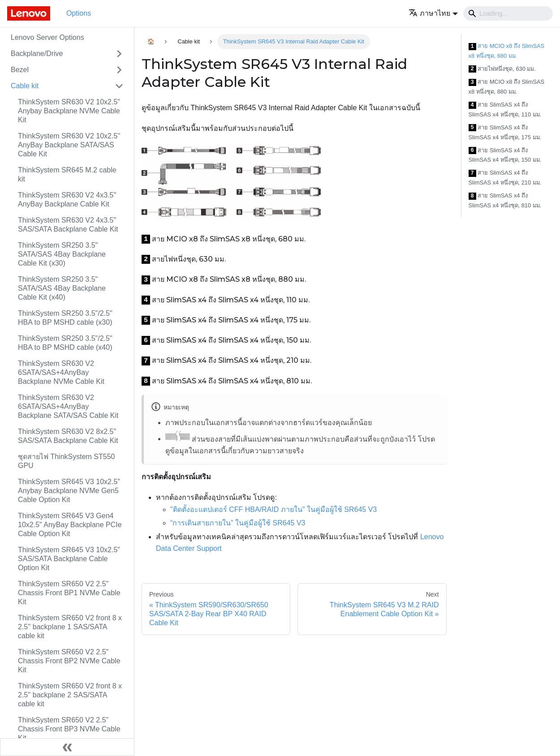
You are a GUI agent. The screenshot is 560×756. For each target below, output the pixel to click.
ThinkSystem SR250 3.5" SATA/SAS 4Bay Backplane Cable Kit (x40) (62, 288)
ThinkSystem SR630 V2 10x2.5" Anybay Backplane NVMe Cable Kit (69, 111)
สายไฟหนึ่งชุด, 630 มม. (502, 69)
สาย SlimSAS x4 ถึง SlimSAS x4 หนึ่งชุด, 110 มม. (505, 110)
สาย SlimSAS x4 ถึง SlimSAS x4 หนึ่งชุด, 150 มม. (505, 155)
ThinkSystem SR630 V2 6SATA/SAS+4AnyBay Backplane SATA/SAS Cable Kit (68, 406)
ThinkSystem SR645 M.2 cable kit (67, 174)
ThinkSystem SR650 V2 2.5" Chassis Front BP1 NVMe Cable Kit (69, 593)
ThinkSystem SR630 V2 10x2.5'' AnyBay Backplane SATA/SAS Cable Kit (69, 145)
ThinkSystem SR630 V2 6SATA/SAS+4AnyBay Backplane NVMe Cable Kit (61, 372)
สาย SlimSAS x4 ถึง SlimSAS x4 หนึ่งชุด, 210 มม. (505, 178)
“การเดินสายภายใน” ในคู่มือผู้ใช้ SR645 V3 (238, 523)
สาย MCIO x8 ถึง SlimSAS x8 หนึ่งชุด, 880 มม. (507, 87)
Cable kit (25, 86)
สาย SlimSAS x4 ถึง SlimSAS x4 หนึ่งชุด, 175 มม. (505, 132)
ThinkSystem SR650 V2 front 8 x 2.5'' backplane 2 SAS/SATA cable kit (70, 695)
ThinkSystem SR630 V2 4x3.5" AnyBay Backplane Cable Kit (67, 200)
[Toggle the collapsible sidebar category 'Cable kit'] (119, 86)
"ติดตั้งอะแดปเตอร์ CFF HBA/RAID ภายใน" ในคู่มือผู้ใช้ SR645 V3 (274, 509)
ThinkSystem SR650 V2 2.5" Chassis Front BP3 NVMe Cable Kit (69, 729)
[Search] (508, 13)
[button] (433, 13)
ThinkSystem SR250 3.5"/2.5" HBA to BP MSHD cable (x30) (65, 318)
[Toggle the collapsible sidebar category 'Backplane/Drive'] (119, 54)
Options (79, 13)
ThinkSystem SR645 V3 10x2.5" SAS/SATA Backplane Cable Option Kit (69, 559)
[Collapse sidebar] (67, 747)
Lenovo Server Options (47, 37)
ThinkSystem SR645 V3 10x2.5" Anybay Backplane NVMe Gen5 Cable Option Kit (69, 491)
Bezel (20, 70)
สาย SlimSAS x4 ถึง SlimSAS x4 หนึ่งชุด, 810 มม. (505, 200)
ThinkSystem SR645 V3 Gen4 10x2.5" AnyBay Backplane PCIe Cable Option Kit (70, 525)
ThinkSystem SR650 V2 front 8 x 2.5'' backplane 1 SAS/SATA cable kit (70, 627)
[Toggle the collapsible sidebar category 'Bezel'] (119, 70)
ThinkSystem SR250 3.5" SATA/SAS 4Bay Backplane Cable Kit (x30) (62, 254)
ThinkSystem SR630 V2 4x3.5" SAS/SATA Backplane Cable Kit (68, 225)
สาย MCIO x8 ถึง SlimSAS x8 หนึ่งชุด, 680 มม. (507, 51)
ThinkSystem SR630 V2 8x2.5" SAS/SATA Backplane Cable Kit (68, 436)
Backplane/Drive (37, 54)
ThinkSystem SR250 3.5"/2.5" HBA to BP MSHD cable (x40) (65, 343)
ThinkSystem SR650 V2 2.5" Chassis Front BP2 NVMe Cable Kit (69, 661)
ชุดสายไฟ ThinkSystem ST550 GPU (67, 461)
